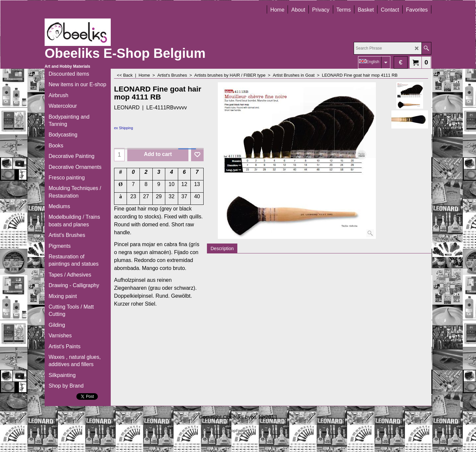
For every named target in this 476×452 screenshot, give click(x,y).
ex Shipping (124, 128)
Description (222, 248)
